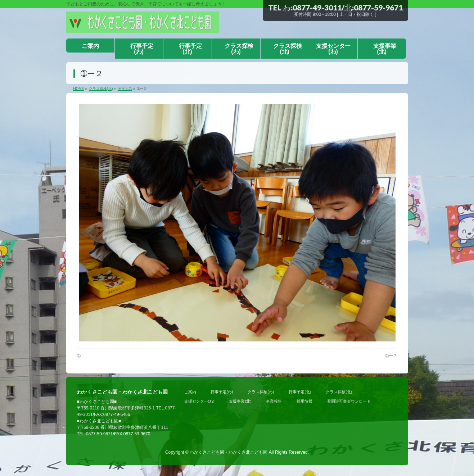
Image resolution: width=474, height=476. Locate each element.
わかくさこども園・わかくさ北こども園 (229, 452)
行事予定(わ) (222, 392)
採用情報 (304, 401)
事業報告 (274, 401)
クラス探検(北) (339, 392)
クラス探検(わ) (261, 392)
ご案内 (190, 392)
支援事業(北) (240, 401)
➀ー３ (391, 356)
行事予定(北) (300, 392)
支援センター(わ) (199, 401)
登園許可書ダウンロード (349, 401)
